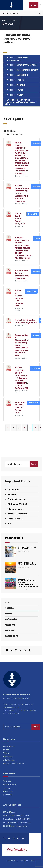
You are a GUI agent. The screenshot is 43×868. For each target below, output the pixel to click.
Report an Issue (10, 784)
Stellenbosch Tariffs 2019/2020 (17, 819)
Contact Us (8, 795)
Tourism (10, 630)
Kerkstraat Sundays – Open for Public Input (20, 407)
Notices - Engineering (17, 75)
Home (4, 20)
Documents (13, 489)
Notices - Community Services (22, 65)
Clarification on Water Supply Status (27, 564)
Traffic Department (17, 514)
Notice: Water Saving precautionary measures (22, 274)
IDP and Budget (10, 812)
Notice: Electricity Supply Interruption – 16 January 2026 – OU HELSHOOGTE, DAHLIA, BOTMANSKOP (22, 378)
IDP (10, 524)
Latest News (9, 746)
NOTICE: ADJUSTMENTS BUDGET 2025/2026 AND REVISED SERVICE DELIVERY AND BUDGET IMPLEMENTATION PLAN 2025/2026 (23, 248)
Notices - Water (15, 95)
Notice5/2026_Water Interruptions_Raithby (26, 321)
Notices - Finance (15, 80)
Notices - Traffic (15, 90)
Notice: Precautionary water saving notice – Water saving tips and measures (22, 193)
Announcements (12, 861)
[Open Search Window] (40, 13)
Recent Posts (14, 538)
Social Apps (11, 636)
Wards (33, 861)
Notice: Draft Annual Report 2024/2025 (20, 218)
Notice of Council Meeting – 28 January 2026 (19, 298)
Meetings (10, 625)
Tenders (12, 494)
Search (34, 464)
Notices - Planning (16, 85)
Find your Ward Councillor (13, 764)
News (8, 602)
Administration (9, 760)
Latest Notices (15, 519)
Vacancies (11, 619)
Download (33, 214)
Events (9, 614)
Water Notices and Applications (16, 815)
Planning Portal (15, 509)
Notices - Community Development (17, 59)
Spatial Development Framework (17, 822)
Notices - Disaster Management (23, 70)
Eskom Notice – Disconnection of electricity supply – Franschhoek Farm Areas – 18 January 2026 (22, 345)
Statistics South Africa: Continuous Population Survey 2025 (21, 102)
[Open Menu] (41, 5)
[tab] (21, 59)
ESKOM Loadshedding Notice (15, 826)
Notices (9, 608)
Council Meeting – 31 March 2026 (27, 548)
